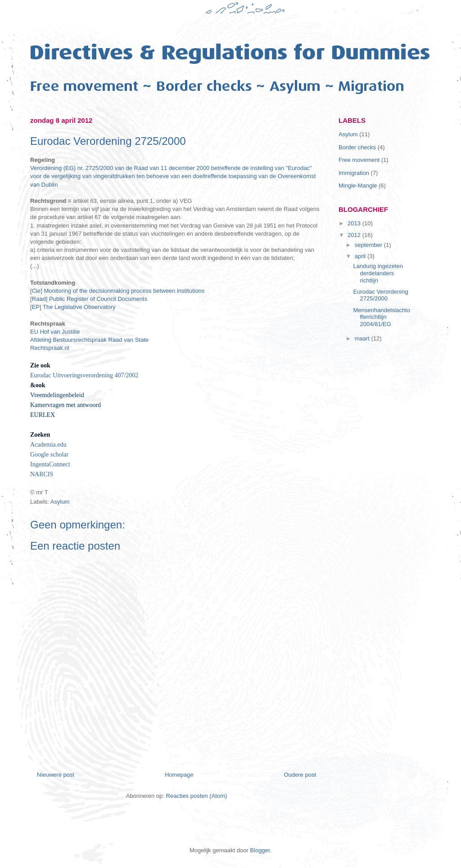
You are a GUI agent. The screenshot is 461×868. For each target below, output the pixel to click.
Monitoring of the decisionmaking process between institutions (125, 291)
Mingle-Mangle (358, 186)
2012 (355, 235)
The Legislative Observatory (79, 307)
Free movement (359, 160)
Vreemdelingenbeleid (57, 395)
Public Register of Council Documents (99, 299)
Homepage (179, 775)
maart (363, 338)
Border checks (357, 147)
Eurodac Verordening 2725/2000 (380, 295)
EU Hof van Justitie (55, 332)
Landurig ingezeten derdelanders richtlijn (378, 273)
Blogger (260, 850)
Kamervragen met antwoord (66, 405)
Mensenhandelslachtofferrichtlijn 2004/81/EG (381, 317)
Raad (39, 299)
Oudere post (300, 775)
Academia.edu (48, 445)
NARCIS (42, 474)
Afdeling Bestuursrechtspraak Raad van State (89, 340)
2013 (355, 223)
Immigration (354, 173)
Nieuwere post (56, 775)
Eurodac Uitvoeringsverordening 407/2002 (84, 375)
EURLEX (43, 415)
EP (36, 307)
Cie (36, 291)
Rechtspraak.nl (50, 348)
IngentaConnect (50, 464)
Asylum (60, 502)
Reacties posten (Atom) (197, 796)
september (369, 245)
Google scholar (49, 454)
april (361, 256)
